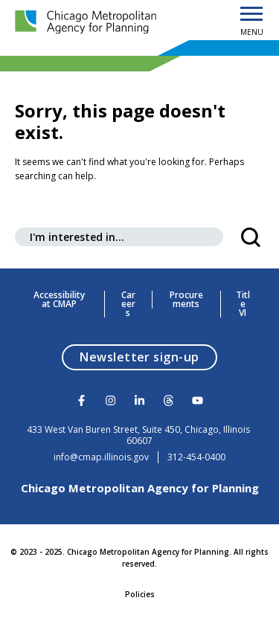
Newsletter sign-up (148, 357)
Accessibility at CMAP (59, 300)
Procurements (186, 300)
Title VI (243, 304)
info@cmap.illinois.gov (101, 457)
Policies (140, 594)
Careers (128, 304)
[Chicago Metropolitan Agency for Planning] (89, 23)
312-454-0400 (196, 457)
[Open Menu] (251, 15)
